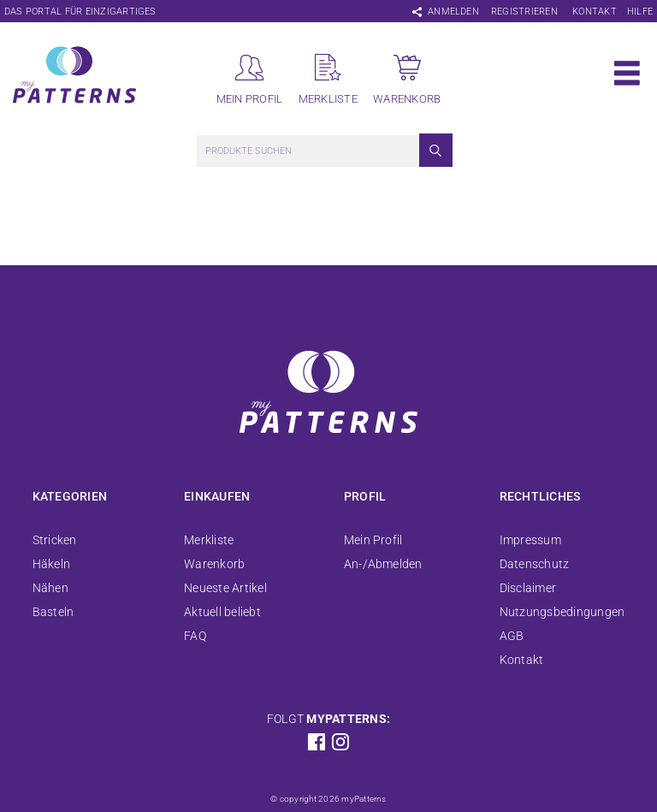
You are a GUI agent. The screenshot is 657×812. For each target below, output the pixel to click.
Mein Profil (373, 540)
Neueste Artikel (225, 588)
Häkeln (51, 564)
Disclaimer (528, 588)
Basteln (53, 612)
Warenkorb (214, 564)
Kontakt (595, 12)
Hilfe (640, 12)
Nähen (50, 588)
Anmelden (453, 12)
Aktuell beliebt (222, 612)
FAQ (195, 636)
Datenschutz (535, 564)
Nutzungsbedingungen (562, 612)
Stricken (55, 540)
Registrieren (524, 12)
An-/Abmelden (383, 564)
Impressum (530, 540)
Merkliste (209, 540)
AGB (512, 636)
